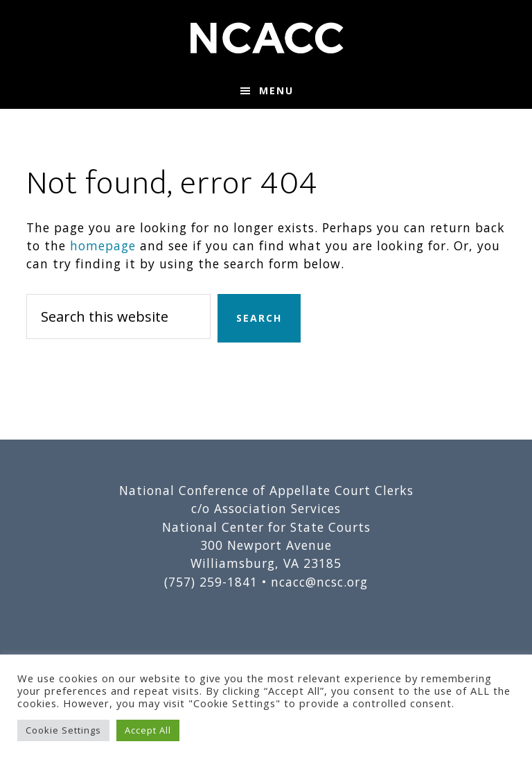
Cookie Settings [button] (63, 730)
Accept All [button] (148, 730)
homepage (103, 245)
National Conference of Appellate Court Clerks (266, 37)
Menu (276, 90)
